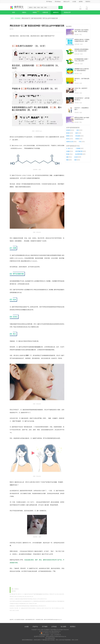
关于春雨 (45, 627)
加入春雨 (63, 627)
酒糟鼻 (68, 136)
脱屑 (77, 133)
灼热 (80, 142)
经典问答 (45, 12)
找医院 (35, 12)
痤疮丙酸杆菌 (79, 151)
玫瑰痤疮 (68, 130)
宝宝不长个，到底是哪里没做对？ (82, 109)
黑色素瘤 (78, 136)
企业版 (74, 2)
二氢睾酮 (78, 148)
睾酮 (67, 160)
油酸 (67, 157)
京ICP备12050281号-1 (55, 631)
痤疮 (78, 130)
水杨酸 (68, 151)
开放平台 (35, 627)
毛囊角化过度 (70, 142)
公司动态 (54, 627)
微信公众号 (66, 2)
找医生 (24, 12)
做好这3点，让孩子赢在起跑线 (82, 79)
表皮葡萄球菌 (79, 154)
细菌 (75, 160)
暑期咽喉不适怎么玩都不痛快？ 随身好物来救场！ (82, 70)
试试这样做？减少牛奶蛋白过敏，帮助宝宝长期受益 (82, 31)
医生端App (58, 2)
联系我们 (73, 627)
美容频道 (18, 18)
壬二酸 (68, 148)
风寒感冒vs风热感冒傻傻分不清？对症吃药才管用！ (82, 50)
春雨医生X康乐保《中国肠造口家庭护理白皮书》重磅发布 (82, 40)
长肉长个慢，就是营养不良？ (81, 89)
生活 (81, 44)
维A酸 (68, 154)
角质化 (68, 139)
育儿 (81, 34)
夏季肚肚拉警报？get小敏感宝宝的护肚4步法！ (82, 118)
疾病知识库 (67, 12)
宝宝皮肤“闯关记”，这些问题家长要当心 (82, 99)
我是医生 (88, 2)
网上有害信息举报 (50, 638)
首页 (14, 12)
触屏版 (81, 2)
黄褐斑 (68, 133)
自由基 (76, 157)
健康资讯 (56, 12)
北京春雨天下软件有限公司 (51, 630)
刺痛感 (77, 139)
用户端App (49, 2)
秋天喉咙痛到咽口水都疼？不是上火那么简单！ (82, 60)
